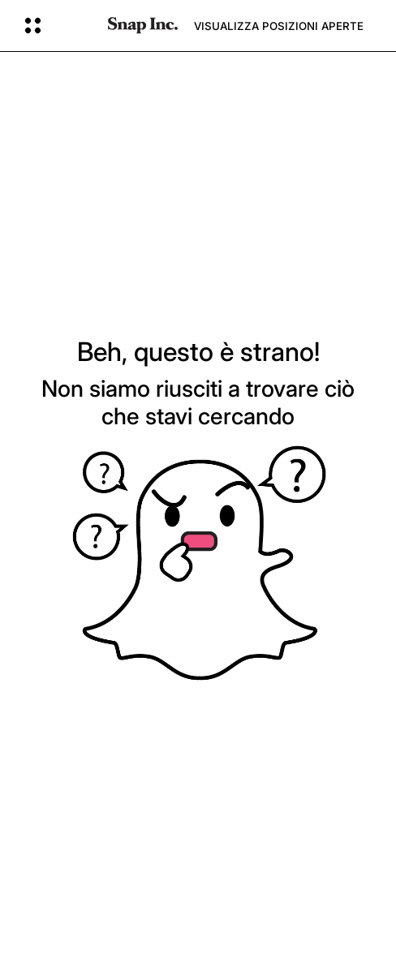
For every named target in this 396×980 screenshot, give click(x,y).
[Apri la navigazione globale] (56, 26)
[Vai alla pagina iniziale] (143, 26)
